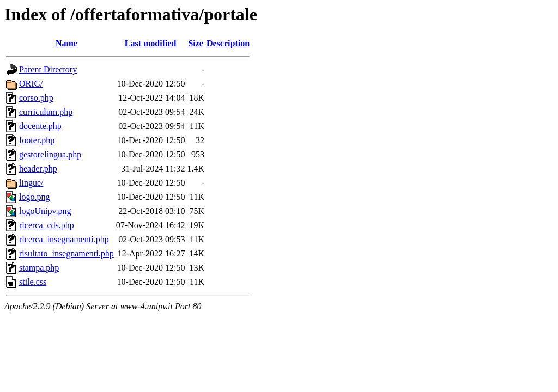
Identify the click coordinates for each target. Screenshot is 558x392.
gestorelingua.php (50, 154)
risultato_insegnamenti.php (66, 253)
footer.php (37, 140)
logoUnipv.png (45, 211)
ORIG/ (31, 84)
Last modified (151, 43)
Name (66, 43)
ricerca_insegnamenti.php (64, 239)
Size (196, 43)
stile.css (33, 282)
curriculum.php (46, 112)
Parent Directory (48, 69)
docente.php (40, 126)
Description (228, 43)
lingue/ (31, 183)
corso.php (36, 98)
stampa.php (39, 268)
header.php (38, 169)
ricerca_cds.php (47, 225)
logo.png (34, 197)
